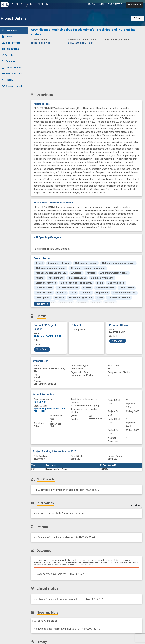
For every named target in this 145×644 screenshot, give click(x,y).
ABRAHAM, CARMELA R (47, 336)
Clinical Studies (12, 68)
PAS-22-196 (40, 402)
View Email (42, 349)
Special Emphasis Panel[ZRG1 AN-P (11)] (49, 410)
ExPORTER (115, 4)
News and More (12, 74)
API (102, 4)
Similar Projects (13, 86)
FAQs (92, 4)
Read (42, 304)
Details (7, 37)
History (8, 80)
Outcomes (9, 61)
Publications (10, 49)
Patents (8, 55)
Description (15, 30)
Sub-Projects (11, 43)
